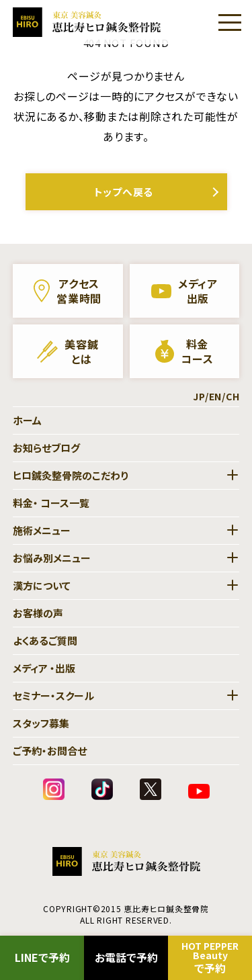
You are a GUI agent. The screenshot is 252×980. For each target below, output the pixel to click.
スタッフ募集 (41, 723)
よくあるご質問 (45, 640)
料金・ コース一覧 (51, 503)
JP (199, 396)
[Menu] (230, 22)
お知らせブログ (46, 448)
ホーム (27, 420)
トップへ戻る (124, 192)
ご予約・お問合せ (50, 751)
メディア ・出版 (44, 668)
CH (233, 396)
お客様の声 (38, 613)
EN (216, 396)
